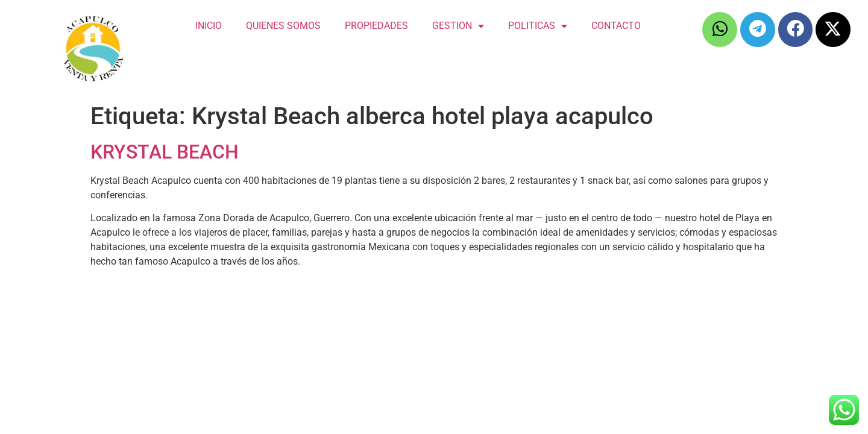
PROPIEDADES (376, 26)
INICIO (209, 26)
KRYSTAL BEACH (165, 152)
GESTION (458, 26)
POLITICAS (538, 26)
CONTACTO (616, 26)
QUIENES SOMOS (283, 26)
